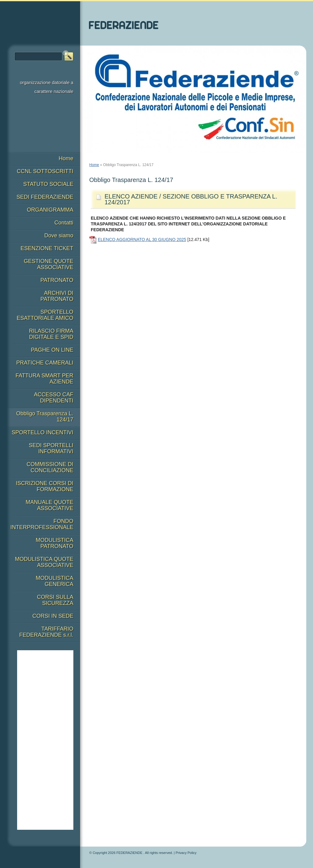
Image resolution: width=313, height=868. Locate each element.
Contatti (64, 223)
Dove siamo (59, 236)
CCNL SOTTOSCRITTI (45, 171)
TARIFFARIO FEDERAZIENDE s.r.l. (46, 632)
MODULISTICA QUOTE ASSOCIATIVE (44, 562)
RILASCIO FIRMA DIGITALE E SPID (51, 334)
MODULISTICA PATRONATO (55, 543)
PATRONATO (57, 280)
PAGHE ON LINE (52, 350)
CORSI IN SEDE (53, 616)
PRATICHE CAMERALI (45, 363)
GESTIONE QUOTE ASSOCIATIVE (49, 264)
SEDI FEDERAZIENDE (45, 197)
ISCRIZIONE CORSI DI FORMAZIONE (45, 486)
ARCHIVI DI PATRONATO (57, 296)
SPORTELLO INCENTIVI (42, 432)
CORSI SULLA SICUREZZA (55, 600)
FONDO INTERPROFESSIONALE (42, 524)
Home (94, 165)
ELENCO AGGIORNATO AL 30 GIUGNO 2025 (142, 239)
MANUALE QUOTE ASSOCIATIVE (50, 505)
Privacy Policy (186, 853)
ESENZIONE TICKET (47, 248)
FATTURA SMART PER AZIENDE (44, 379)
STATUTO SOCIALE (48, 184)
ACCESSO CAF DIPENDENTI (54, 398)
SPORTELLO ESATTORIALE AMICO (45, 315)
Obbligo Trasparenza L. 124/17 (45, 417)
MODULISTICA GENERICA (55, 581)
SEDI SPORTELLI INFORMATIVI (51, 448)
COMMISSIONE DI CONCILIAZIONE (50, 467)
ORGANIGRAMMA (50, 210)
